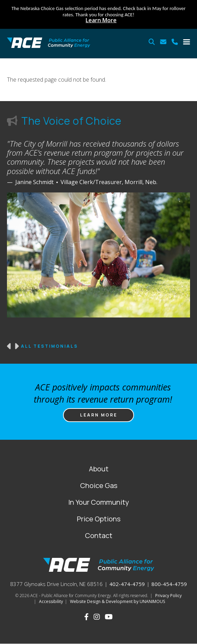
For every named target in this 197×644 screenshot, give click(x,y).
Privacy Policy (168, 596)
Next (16, 346)
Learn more (99, 415)
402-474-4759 (127, 584)
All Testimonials (49, 346)
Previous (9, 346)
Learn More (101, 20)
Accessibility (51, 601)
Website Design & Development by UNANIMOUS (117, 601)
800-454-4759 (169, 584)
